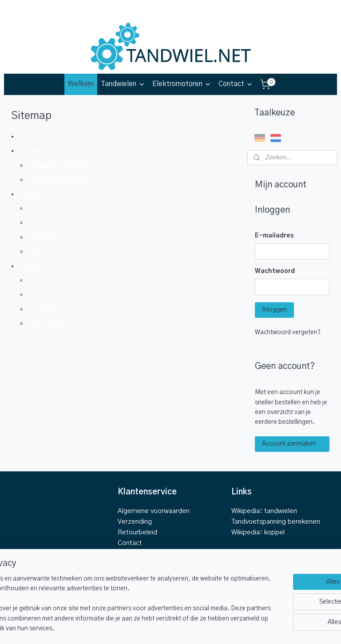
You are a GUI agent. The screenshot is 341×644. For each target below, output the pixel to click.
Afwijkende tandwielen (58, 179)
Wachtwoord (275, 271)
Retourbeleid (45, 280)
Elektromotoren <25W (58, 208)
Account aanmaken (289, 444)
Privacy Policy (46, 323)
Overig (36, 251)
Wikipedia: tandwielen (264, 511)
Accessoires (44, 237)
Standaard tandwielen (57, 165)
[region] (112, 599)
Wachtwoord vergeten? (288, 332)
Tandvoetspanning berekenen (276, 522)
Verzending (42, 309)
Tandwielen (123, 84)
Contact (236, 84)
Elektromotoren (182, 84)
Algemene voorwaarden (60, 294)
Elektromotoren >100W (59, 222)
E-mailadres (274, 236)
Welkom (81, 84)
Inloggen (274, 310)
